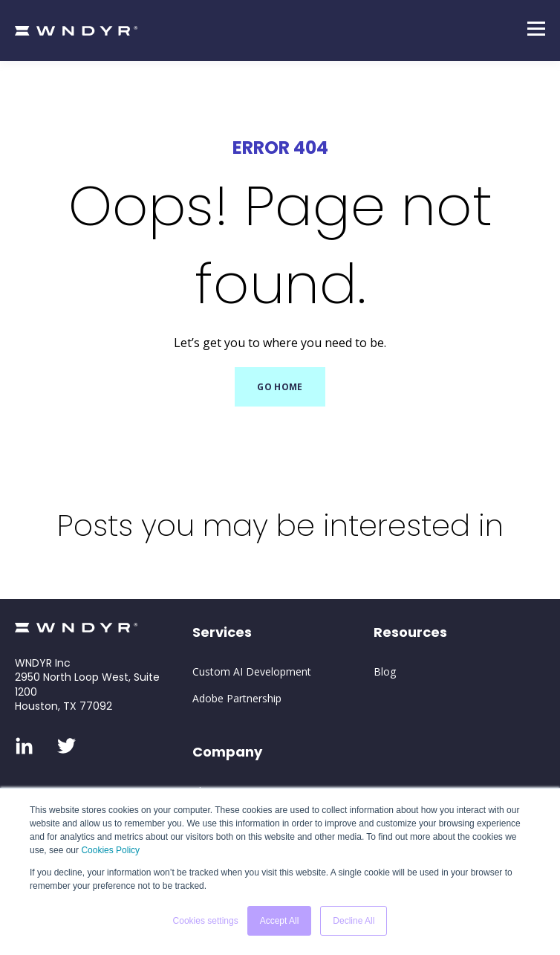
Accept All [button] (280, 921)
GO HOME (280, 387)
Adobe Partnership (237, 698)
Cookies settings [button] (206, 921)
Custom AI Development (252, 671)
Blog (385, 671)
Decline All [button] (354, 921)
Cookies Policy (110, 850)
